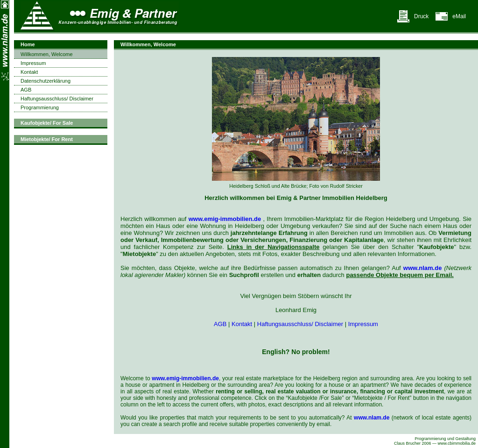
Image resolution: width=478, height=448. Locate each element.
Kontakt (242, 324)
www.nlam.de (423, 268)
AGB (220, 324)
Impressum (363, 324)
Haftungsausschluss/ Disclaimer (300, 324)
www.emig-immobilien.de (225, 219)
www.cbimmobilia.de (457, 443)
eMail (459, 16)
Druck (421, 16)
